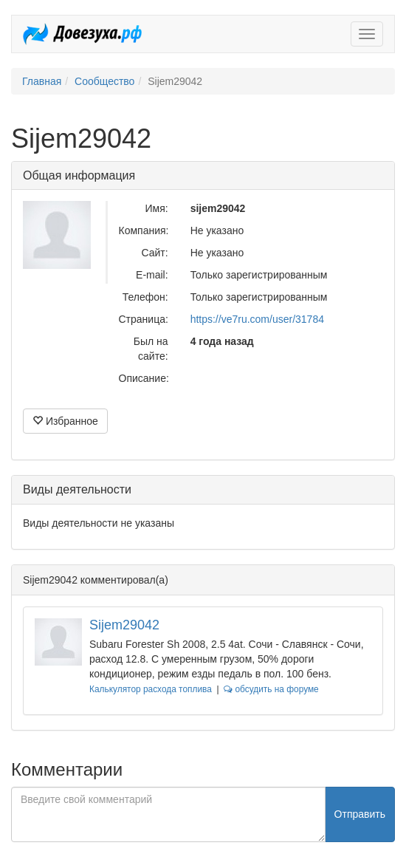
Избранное (65, 421)
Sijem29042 (124, 625)
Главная (42, 81)
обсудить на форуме (271, 689)
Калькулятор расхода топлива (151, 689)
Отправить (360, 814)
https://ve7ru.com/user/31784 (257, 319)
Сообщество (104, 81)
